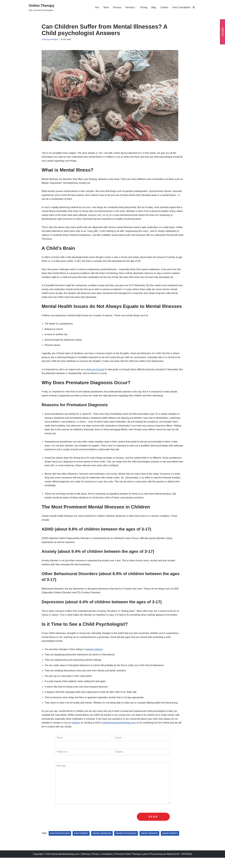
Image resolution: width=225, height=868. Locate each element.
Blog (153, 7)
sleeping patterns (95, 657)
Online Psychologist (127, 844)
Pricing (143, 7)
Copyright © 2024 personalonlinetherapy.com (55, 864)
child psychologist (50, 39)
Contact (164, 7)
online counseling (103, 844)
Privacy (96, 864)
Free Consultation (181, 7)
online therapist (151, 844)
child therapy (82, 844)
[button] (135, 7)
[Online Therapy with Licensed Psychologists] (42, 7)
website (76, 732)
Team (105, 7)
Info (96, 7)
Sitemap (85, 864)
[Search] (194, 7)
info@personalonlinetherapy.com (120, 732)
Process (116, 7)
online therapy (172, 844)
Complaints (107, 864)
